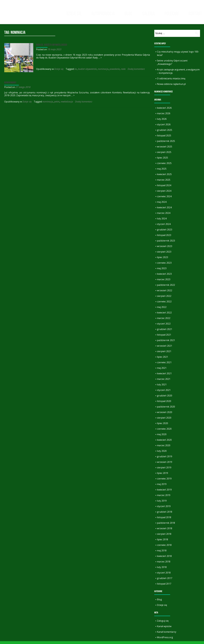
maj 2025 (162, 172)
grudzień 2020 (165, 398)
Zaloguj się (163, 624)
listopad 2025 (164, 138)
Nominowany (10, 85)
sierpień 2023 (164, 255)
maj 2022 (162, 310)
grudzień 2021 (165, 332)
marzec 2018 (164, 564)
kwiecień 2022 (164, 315)
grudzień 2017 (165, 581)
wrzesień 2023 (165, 249)
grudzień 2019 (165, 459)
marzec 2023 (164, 282)
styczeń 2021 (164, 393)
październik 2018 (166, 526)
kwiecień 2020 (164, 443)
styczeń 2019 (164, 509)
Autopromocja (103, 13)
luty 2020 (162, 454)
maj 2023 (162, 271)
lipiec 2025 (162, 160)
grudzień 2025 (165, 133)
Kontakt (195, 13)
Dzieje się (74, 13)
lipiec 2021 (162, 360)
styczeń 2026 (164, 127)
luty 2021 (162, 387)
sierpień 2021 (164, 354)
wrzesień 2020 (165, 415)
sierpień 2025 (164, 155)
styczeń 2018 (164, 575)
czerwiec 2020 (164, 432)
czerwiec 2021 (164, 365)
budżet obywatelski (87, 72)
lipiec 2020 (162, 426)
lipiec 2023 (162, 260)
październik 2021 (166, 343)
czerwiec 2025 (164, 166)
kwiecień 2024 (164, 210)
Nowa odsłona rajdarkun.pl (171, 87)
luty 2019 (162, 504)
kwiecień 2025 (164, 177)
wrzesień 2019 (165, 465)
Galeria (148, 13)
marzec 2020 (164, 448)
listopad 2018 (164, 520)
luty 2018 (162, 570)
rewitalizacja (67, 104)
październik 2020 (166, 409)
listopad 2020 (164, 404)
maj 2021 (162, 371)
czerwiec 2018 (164, 548)
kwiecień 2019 (164, 492)
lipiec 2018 (162, 542)
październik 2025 (166, 144)
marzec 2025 (164, 183)
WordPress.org (165, 640)
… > (96, 60)
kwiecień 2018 (164, 559)
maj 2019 (162, 487)
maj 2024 (162, 205)
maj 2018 (162, 553)
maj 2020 (162, 437)
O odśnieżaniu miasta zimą (171, 81)
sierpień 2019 (164, 470)
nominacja (102, 72)
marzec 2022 (164, 321)
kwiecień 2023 (164, 277)
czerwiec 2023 (164, 266)
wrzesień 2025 (165, 149)
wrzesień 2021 (165, 349)
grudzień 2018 (165, 515)
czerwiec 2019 (164, 481)
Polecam (172, 13)
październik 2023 (166, 243)
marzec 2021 (164, 382)
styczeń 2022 (164, 326)
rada (122, 72)
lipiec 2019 (162, 476)
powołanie (114, 72)
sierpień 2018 (164, 537)
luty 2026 (162, 122)
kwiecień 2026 (164, 111)
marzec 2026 (164, 116)
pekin (57, 104)
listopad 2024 (164, 188)
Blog (128, 13)
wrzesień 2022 (165, 293)
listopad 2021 (164, 338)
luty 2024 (162, 221)
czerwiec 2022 (164, 304)
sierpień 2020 (164, 421)
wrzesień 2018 (165, 531)
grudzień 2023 (165, 232)
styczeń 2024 (164, 227)
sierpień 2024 (164, 194)
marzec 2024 (164, 216)
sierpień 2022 (164, 299)
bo (75, 72)
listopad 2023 (164, 238)
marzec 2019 (164, 498)
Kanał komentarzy (167, 635)
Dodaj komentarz (136, 72)
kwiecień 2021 (164, 376)
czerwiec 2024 (164, 199)
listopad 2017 (164, 587)
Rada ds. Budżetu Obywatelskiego (51, 48)
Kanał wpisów (164, 629)
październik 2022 (166, 288)
